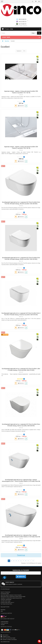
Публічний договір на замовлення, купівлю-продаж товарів (13, 597)
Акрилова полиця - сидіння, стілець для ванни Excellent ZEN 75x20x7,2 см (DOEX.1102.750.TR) (21, 147)
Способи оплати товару (6, 601)
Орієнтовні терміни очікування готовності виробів (11, 595)
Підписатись (21, 577)
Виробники (3, 610)
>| (33, 561)
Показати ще (21, 555)
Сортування (19, 51)
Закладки (3, 625)
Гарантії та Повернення (5, 592)
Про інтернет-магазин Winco (6, 604)
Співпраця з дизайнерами (6, 599)
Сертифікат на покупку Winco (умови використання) (11, 598)
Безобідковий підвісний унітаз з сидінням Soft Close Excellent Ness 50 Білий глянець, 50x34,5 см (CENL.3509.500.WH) (21, 425)
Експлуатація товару (5, 594)
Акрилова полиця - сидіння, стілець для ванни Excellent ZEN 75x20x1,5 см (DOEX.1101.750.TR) (21, 92)
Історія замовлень (4, 623)
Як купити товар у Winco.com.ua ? (7, 602)
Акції (2, 611)
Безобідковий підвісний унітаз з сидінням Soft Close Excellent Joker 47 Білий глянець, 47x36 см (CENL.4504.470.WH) (21, 369)
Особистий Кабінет (5, 622)
